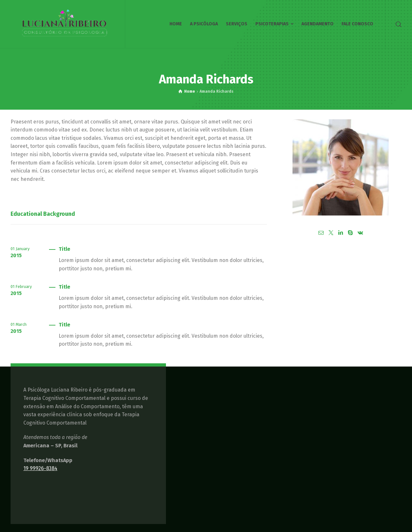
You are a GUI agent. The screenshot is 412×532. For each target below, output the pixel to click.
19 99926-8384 (40, 468)
